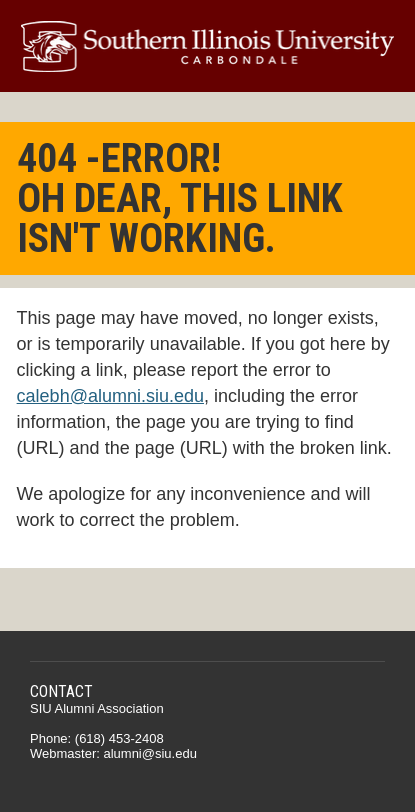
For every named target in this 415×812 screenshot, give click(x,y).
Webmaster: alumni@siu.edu (113, 753)
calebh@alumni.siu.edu (110, 396)
